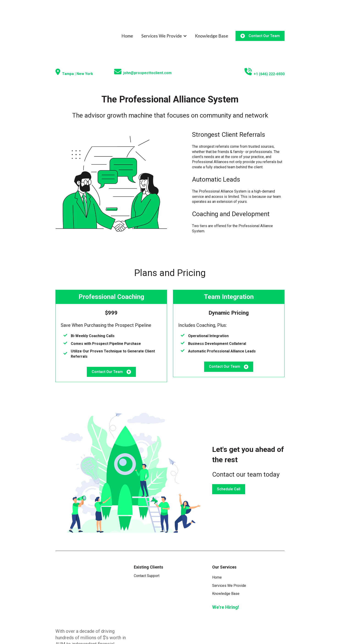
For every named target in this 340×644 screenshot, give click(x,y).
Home (127, 22)
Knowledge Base (212, 22)
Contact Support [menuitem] (147, 548)
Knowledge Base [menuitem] (226, 566)
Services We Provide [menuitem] (229, 558)
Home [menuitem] (217, 549)
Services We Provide (162, 22)
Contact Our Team (260, 22)
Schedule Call (229, 461)
